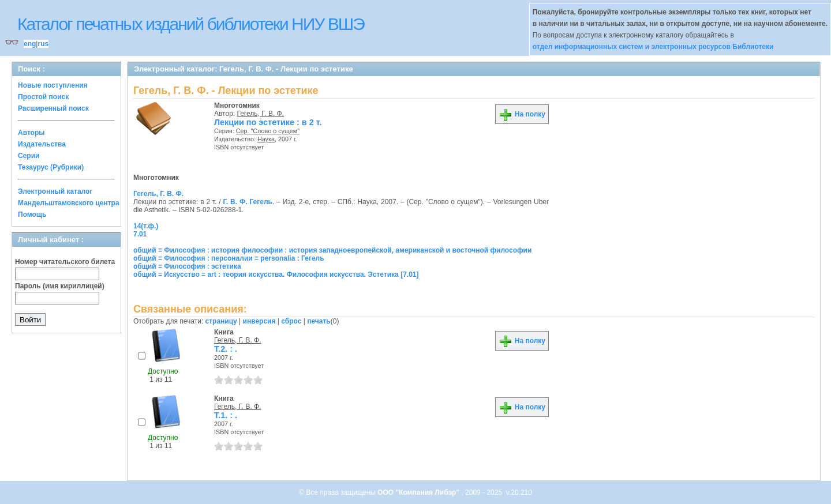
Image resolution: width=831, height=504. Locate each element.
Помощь (32, 215)
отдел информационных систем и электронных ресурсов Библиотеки (653, 47)
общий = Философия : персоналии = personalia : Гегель (229, 258)
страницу (221, 321)
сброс (291, 321)
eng (30, 44)
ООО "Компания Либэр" (419, 492)
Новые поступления (53, 85)
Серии (29, 156)
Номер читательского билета (65, 262)
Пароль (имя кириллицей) (60, 286)
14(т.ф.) (146, 226)
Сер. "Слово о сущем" (268, 131)
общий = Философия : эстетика (187, 266)
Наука (266, 139)
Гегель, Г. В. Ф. (261, 114)
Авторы (31, 133)
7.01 (140, 234)
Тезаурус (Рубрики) (51, 167)
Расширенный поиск (53, 108)
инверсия (259, 321)
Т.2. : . (226, 349)
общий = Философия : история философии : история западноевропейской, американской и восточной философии (332, 250)
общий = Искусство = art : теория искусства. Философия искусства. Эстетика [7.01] (276, 274)
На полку (522, 114)
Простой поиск (43, 97)
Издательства (42, 144)
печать (319, 321)
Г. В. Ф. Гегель (248, 202)
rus (43, 44)
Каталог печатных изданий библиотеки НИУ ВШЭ (191, 24)
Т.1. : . (226, 415)
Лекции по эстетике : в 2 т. (268, 122)
